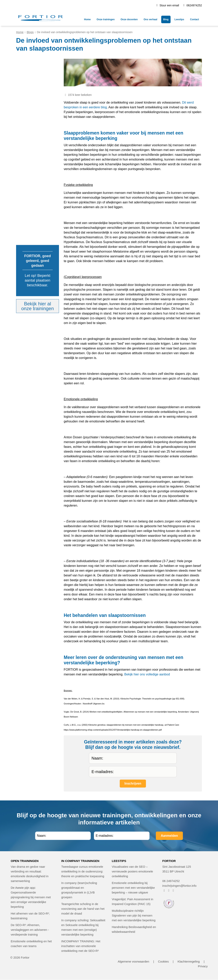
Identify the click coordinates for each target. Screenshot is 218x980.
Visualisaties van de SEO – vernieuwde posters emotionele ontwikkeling (132, 871)
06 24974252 (171, 881)
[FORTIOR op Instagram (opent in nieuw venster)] (169, 890)
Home (20, 32)
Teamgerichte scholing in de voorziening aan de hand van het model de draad (83, 909)
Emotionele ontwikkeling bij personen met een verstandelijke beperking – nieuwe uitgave (133, 888)
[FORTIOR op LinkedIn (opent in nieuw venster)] (173, 890)
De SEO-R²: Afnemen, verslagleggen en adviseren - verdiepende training (30, 930)
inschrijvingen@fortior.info (179, 886)
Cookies (163, 961)
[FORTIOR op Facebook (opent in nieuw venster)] (164, 890)
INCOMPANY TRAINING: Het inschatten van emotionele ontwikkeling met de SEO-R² (81, 946)
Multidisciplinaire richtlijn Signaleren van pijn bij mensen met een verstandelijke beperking (134, 915)
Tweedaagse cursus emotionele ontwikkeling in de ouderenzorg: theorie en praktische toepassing (83, 871)
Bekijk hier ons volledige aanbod (147, 674)
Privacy (203, 966)
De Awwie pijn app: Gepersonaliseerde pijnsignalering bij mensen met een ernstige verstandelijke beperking (31, 897)
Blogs (30, 32)
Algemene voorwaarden (133, 961)
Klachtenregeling (189, 961)
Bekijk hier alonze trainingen (38, 306)
